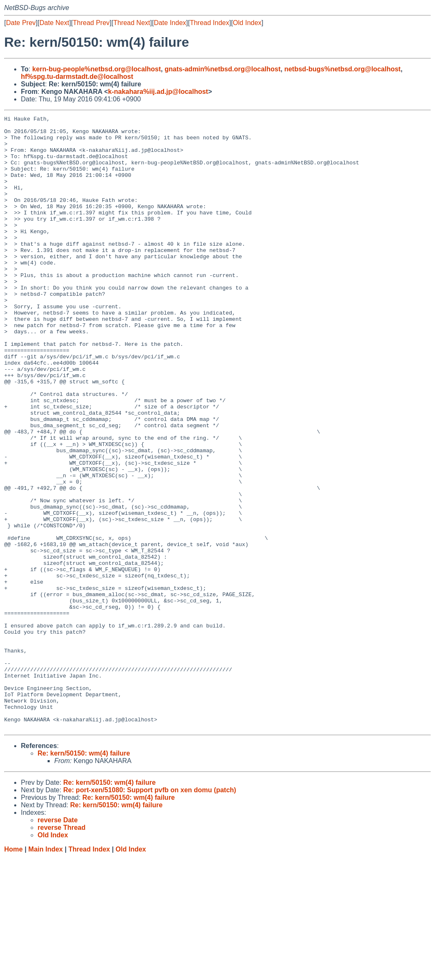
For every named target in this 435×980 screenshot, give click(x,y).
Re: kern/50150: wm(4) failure (84, 876)
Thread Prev (91, 23)
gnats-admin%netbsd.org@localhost (223, 69)
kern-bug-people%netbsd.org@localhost (96, 69)
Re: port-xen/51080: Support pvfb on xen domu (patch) (149, 913)
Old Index (247, 23)
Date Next (54, 23)
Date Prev (21, 23)
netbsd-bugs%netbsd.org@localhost (343, 69)
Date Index (170, 23)
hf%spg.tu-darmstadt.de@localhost (77, 77)
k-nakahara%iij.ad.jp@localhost (158, 92)
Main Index (46, 972)
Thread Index (210, 23)
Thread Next (132, 23)
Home (13, 972)
